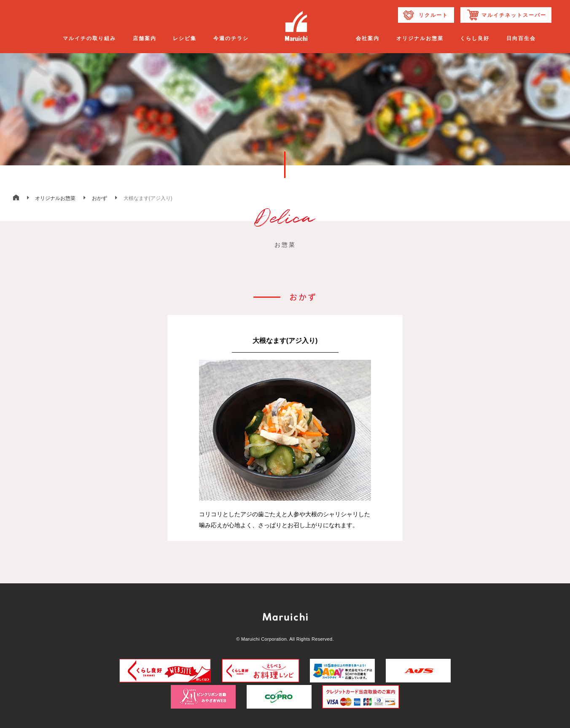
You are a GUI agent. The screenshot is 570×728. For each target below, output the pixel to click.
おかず (99, 198)
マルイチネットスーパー (514, 15)
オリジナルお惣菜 (55, 198)
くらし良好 (475, 38)
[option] (285, 428)
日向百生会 (521, 38)
